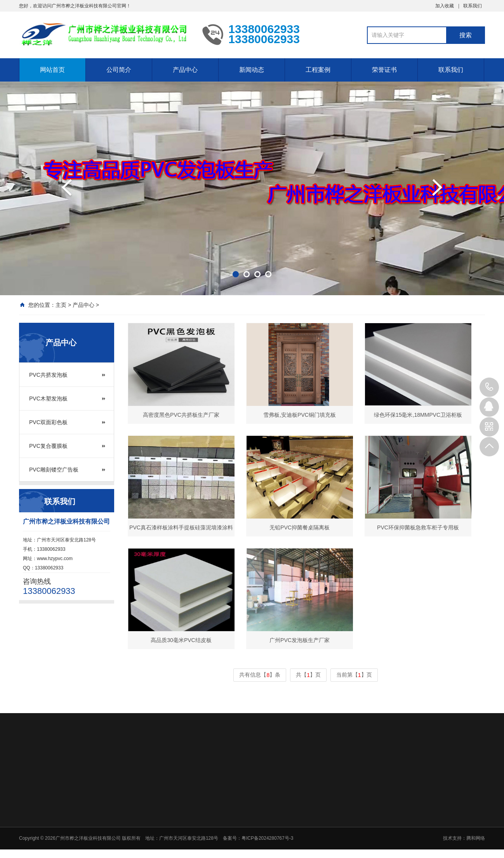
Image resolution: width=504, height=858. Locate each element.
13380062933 (489, 387)
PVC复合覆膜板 (48, 446)
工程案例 (318, 70)
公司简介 (119, 70)
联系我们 (473, 6)
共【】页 (308, 675)
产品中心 (185, 70)
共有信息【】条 (260, 675)
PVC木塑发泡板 (48, 399)
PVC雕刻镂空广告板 (54, 470)
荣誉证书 (384, 70)
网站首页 (52, 70)
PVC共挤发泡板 (48, 375)
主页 (61, 305)
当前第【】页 (354, 675)
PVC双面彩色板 (48, 422)
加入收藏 (445, 6)
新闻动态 (252, 70)
